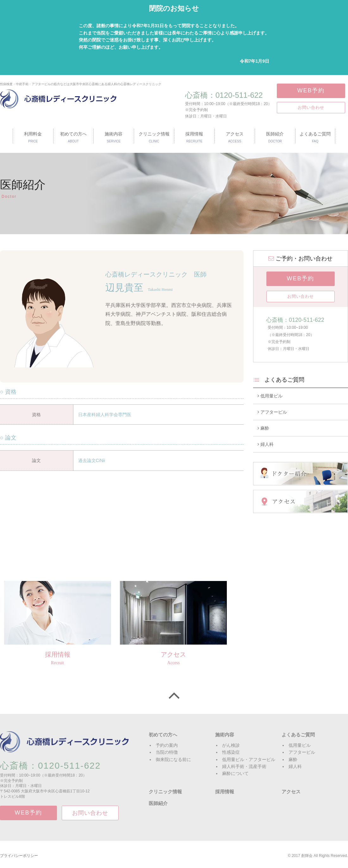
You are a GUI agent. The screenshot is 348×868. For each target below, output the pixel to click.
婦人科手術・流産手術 (244, 766)
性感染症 (231, 752)
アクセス (291, 792)
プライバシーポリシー (19, 856)
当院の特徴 (167, 752)
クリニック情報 (165, 792)
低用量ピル (270, 396)
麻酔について (235, 773)
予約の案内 (167, 745)
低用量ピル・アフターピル (249, 759)
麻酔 (263, 428)
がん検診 (231, 745)
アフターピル (272, 412)
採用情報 (225, 792)
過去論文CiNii (92, 460)
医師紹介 (158, 803)
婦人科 (266, 444)
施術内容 (225, 735)
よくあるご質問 (298, 735)
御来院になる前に (173, 759)
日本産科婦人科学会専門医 (105, 415)
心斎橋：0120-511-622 (224, 95)
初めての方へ (163, 735)
